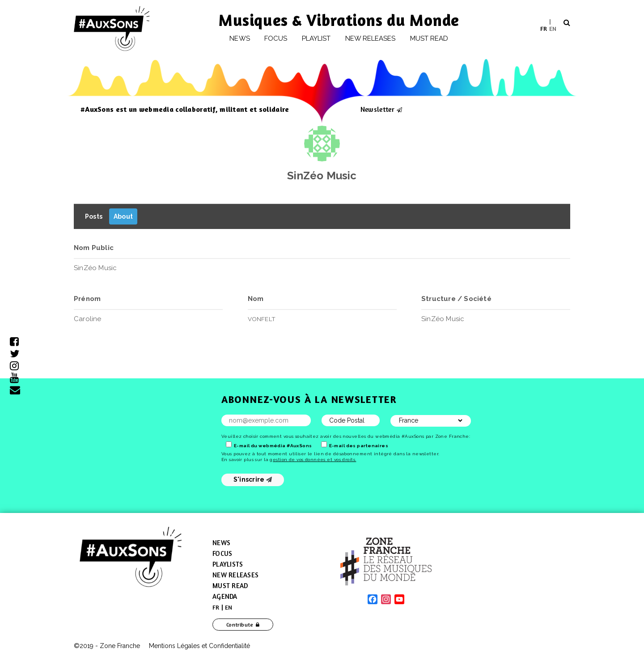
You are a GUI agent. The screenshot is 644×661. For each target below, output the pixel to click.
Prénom (87, 299)
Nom (256, 299)
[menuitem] (544, 28)
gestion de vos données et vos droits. (313, 460)
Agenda (225, 596)
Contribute (240, 625)
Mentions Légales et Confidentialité (199, 646)
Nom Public (94, 248)
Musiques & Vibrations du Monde (339, 20)
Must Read (429, 38)
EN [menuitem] (553, 28)
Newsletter (377, 109)
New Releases (235, 575)
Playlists (228, 564)
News (239, 38)
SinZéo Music (322, 176)
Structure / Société (456, 299)
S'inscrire (253, 479)
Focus (276, 38)
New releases (371, 38)
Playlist (316, 38)
